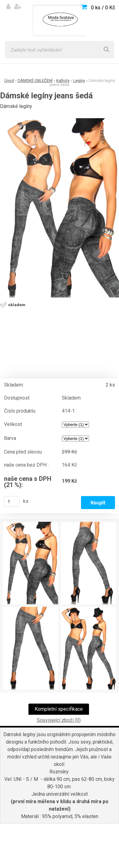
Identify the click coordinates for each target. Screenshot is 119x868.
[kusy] (12, 501)
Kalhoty (63, 81)
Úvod (9, 81)
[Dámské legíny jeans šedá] (59, 208)
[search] (106, 50)
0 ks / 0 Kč (103, 7)
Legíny (79, 81)
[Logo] (59, 20)
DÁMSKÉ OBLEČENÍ (35, 81)
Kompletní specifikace (59, 709)
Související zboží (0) (59, 720)
